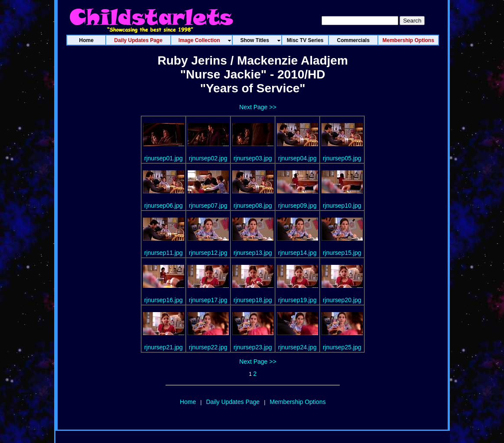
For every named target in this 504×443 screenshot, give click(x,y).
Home (188, 402)
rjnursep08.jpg (253, 205)
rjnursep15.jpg (342, 253)
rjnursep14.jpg (298, 253)
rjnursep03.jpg (253, 158)
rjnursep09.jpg (298, 205)
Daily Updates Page (233, 402)
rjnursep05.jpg (342, 158)
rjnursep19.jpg (298, 300)
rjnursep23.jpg (253, 347)
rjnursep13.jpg (253, 253)
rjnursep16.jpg (164, 300)
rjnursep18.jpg (253, 300)
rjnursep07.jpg (208, 205)
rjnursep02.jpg (208, 158)
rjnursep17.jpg (208, 300)
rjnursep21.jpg (164, 347)
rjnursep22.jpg (208, 347)
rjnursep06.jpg (164, 205)
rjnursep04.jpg (298, 158)
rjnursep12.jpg (208, 253)
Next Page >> (258, 107)
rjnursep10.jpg (342, 205)
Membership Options (298, 402)
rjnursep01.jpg (164, 158)
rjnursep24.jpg (298, 347)
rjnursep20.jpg (342, 300)
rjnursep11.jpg (164, 253)
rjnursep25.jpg (342, 347)
